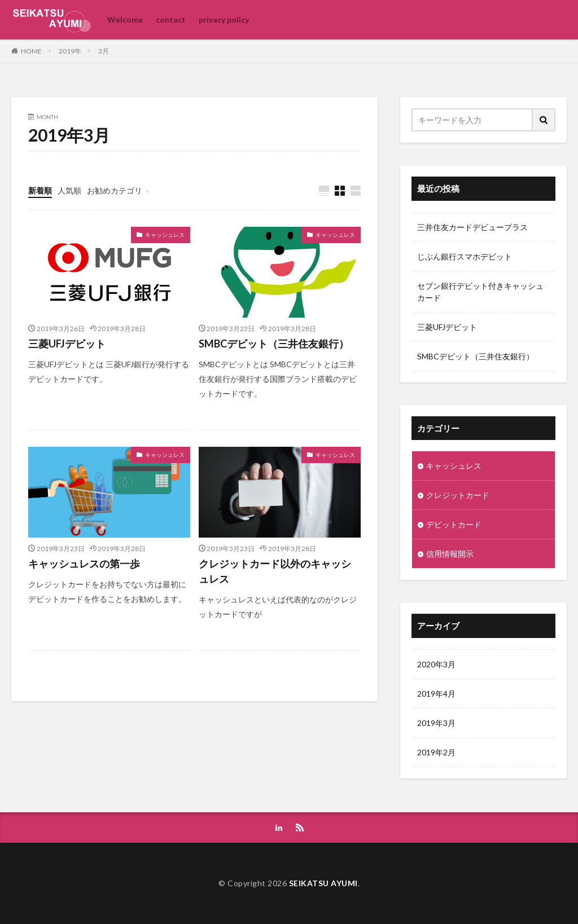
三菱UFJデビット (67, 344)
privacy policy (224, 19)
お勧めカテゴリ (115, 190)
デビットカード (454, 524)
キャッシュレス (165, 235)
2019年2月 (436, 752)
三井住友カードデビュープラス (472, 227)
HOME (31, 51)
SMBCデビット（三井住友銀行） (274, 344)
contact (171, 19)
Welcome (125, 19)
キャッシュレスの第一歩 (84, 564)
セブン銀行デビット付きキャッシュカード (480, 292)
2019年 (70, 51)
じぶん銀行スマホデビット (465, 256)
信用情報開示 (450, 554)
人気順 (69, 190)
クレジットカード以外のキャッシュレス (275, 571)
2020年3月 (436, 664)
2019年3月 (436, 723)
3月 (104, 51)
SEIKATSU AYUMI (323, 883)
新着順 (40, 190)
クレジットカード (458, 495)
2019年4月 (436, 694)
